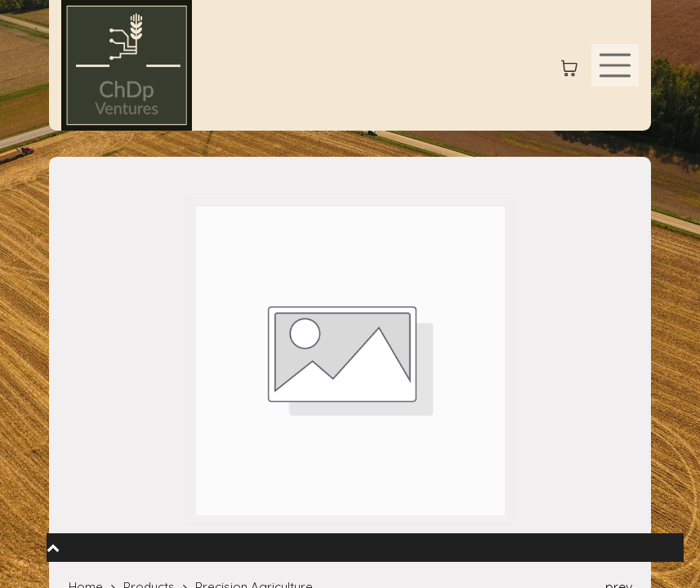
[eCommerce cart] (569, 65)
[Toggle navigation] (615, 65)
